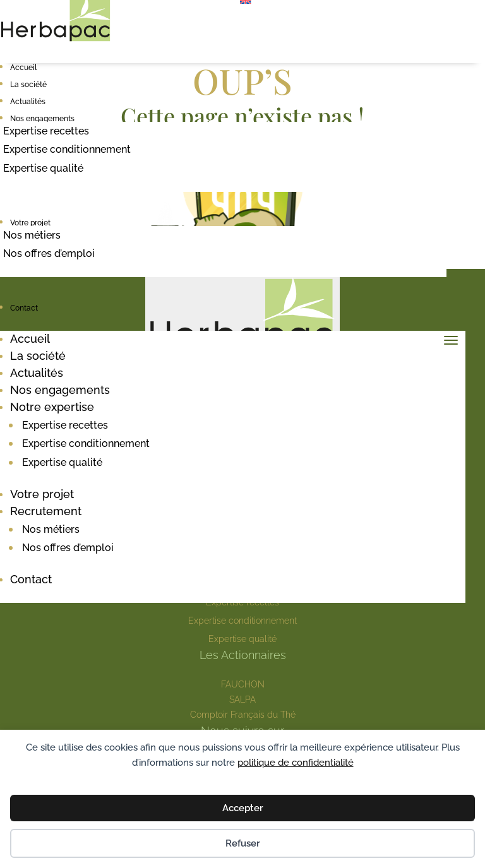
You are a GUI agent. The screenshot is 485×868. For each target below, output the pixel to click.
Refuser (243, 843)
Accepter (243, 808)
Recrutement (46, 511)
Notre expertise (52, 407)
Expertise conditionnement (67, 149)
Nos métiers (32, 235)
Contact (24, 308)
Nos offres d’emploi (49, 253)
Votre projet (30, 223)
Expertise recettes (46, 131)
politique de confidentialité (296, 763)
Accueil (23, 68)
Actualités (28, 102)
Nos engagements (42, 119)
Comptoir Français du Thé (243, 715)
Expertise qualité (43, 168)
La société (28, 85)
